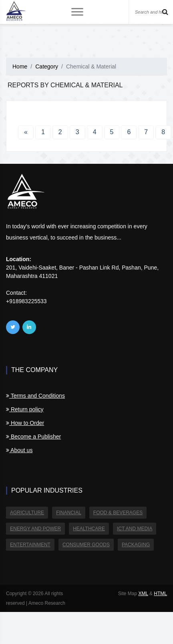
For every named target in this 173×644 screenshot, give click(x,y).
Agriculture (27, 513)
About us (19, 450)
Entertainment (30, 545)
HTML (160, 594)
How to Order (25, 423)
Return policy (25, 409)
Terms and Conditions (35, 396)
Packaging (136, 545)
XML (143, 594)
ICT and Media (135, 529)
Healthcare (89, 529)
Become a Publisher (33, 437)
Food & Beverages (118, 513)
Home (20, 66)
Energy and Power (35, 529)
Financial (69, 513)
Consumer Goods (86, 545)
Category (47, 66)
